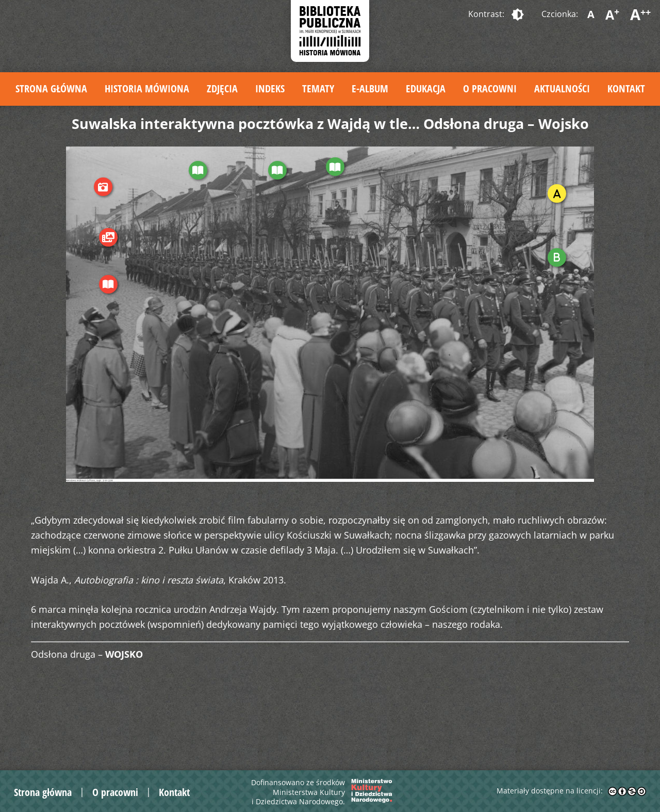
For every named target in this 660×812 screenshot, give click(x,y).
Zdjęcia (222, 88)
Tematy (318, 88)
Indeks (270, 88)
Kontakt (626, 88)
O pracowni (490, 88)
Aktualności (562, 88)
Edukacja (426, 88)
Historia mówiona (147, 88)
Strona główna (51, 88)
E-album (370, 88)
